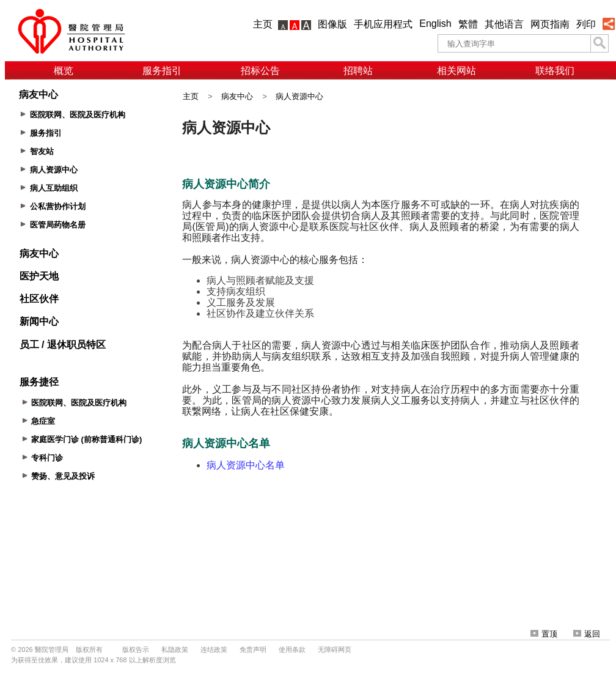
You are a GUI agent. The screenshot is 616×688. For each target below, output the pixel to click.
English (435, 24)
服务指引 (162, 71)
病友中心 (237, 96)
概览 (64, 71)
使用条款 (292, 649)
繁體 (468, 24)
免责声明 (253, 649)
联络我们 (555, 71)
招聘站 (358, 71)
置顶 (544, 634)
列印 (586, 24)
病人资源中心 (299, 96)
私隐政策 (175, 649)
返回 (587, 634)
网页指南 (550, 24)
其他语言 (504, 24)
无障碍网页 (335, 649)
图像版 (332, 24)
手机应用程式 (383, 24)
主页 (263, 24)
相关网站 (457, 71)
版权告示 (136, 649)
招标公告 (260, 71)
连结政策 (214, 649)
